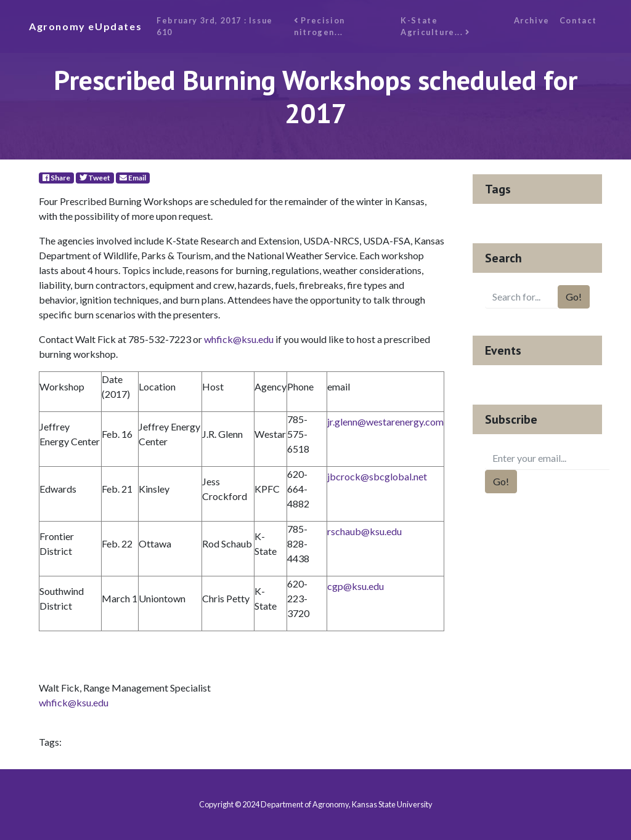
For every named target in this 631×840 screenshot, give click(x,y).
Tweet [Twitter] (95, 178)
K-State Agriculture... (435, 26)
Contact (578, 20)
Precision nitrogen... (320, 26)
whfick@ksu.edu (239, 339)
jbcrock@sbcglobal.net (377, 476)
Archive (532, 20)
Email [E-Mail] (133, 178)
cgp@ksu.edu (356, 586)
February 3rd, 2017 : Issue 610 (215, 26)
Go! (574, 297)
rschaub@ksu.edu (364, 531)
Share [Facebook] (56, 178)
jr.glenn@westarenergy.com (385, 422)
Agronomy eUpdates (85, 26)
